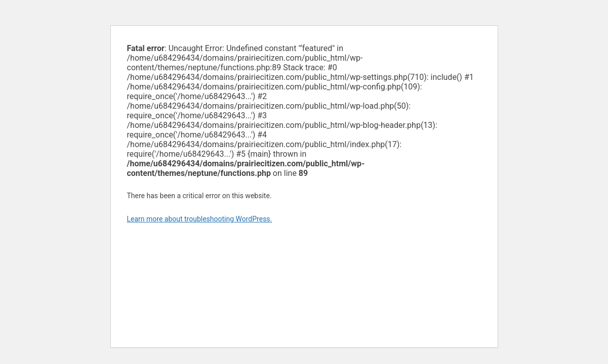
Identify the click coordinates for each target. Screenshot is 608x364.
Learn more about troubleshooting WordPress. (200, 219)
